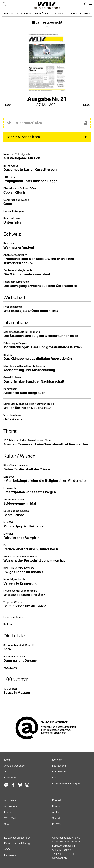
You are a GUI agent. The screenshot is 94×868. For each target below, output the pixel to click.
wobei (73, 14)
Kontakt (57, 800)
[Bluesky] (20, 785)
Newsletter (10, 778)
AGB (7, 849)
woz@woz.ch (60, 858)
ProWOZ (57, 824)
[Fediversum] (7, 785)
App (7, 772)
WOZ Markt (11, 818)
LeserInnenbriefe (13, 617)
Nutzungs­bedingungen (17, 838)
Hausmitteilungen (13, 211)
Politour (8, 624)
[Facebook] (13, 785)
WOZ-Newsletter (54, 722)
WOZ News (10, 668)
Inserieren (10, 812)
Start (7, 760)
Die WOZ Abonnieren (23, 137)
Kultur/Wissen (43, 14)
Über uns (57, 806)
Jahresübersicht (49, 23)
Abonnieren (11, 800)
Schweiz (8, 14)
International (24, 14)
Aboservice (11, 806)
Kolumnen (61, 14)
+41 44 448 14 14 (63, 854)
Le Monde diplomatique (66, 783)
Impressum (11, 855)
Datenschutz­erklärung (17, 843)
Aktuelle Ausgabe (14, 766)
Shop (7, 824)
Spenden (57, 818)
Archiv (56, 812)
